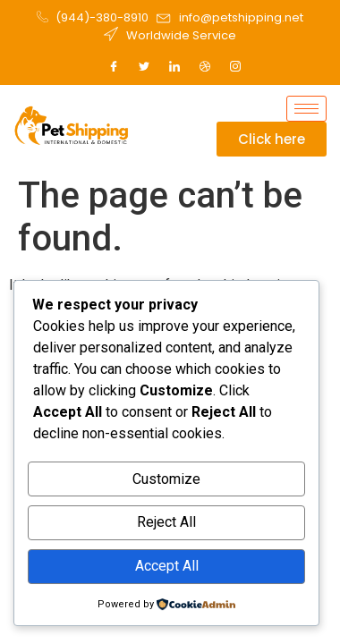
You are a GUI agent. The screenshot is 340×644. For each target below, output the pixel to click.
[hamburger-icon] (306, 109)
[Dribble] (205, 66)
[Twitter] (144, 66)
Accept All (167, 566)
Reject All (166, 522)
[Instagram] (235, 66)
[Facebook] (114, 66)
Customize (166, 479)
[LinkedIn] (174, 66)
